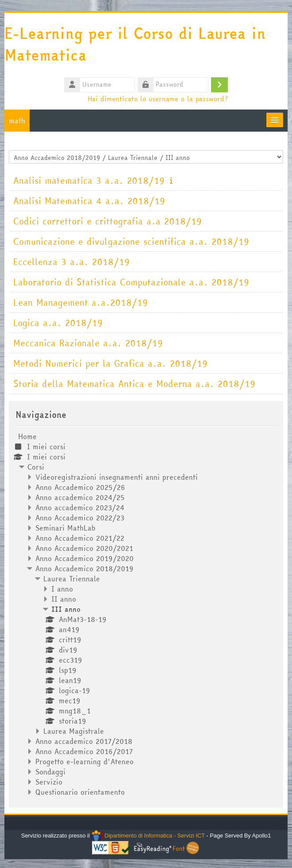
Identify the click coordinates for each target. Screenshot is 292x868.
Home (27, 436)
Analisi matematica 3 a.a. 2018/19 (89, 180)
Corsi (36, 467)
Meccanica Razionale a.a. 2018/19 (88, 343)
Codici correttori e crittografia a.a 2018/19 (108, 221)
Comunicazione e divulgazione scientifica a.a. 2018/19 (131, 241)
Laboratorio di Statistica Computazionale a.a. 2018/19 (131, 282)
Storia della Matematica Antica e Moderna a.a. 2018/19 (134, 384)
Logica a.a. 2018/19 (58, 323)
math (17, 121)
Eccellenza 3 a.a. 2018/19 (71, 262)
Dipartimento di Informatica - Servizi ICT (148, 836)
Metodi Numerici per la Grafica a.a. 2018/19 (110, 363)
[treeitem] (146, 614)
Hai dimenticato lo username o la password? (158, 99)
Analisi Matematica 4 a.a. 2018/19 (89, 201)
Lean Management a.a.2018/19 (81, 302)
